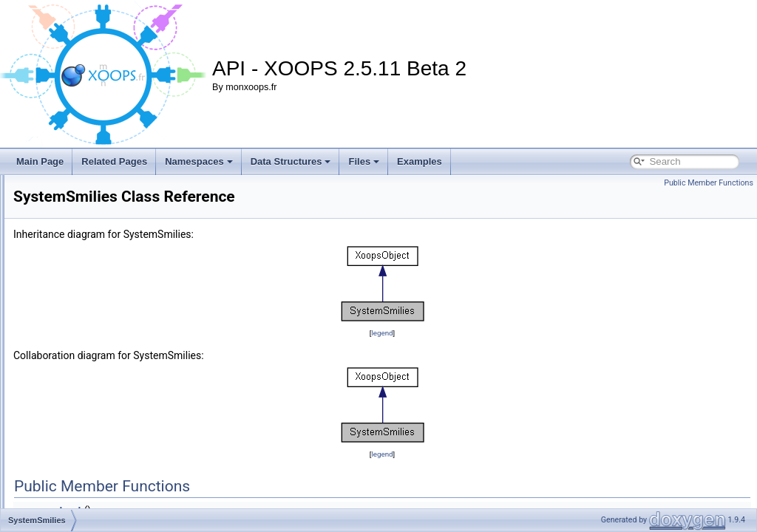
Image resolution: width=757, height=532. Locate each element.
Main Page (40, 161)
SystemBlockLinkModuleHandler (113, 202)
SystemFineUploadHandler (102, 284)
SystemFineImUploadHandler (107, 267)
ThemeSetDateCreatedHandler (110, 479)
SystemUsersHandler (91, 430)
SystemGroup (76, 300)
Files (364, 161)
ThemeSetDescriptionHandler (107, 495)
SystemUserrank (82, 381)
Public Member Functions (709, 183)
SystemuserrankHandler (96, 398)
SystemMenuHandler (90, 332)
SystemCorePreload (88, 235)
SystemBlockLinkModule (97, 186)
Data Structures (291, 161)
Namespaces (199, 161)
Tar (55, 446)
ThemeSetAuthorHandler (98, 463)
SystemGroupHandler (91, 316)
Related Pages (114, 161)
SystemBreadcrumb (88, 219)
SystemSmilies (78, 349)
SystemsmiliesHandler (93, 365)
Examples (420, 161)
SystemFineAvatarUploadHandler (115, 251)
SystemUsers (75, 414)
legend (474, 333)
